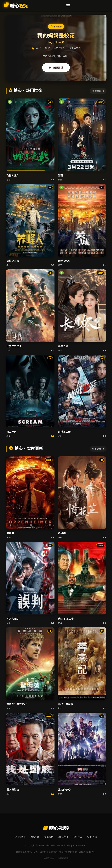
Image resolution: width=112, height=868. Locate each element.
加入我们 (63, 837)
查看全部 (98, 91)
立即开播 (56, 68)
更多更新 (98, 449)
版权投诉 (49, 837)
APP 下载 (92, 837)
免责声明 (34, 837)
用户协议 (77, 837)
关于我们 (20, 837)
